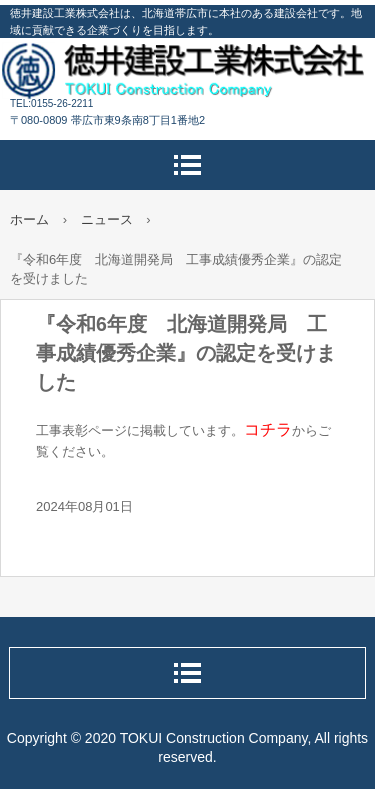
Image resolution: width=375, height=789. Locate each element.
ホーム (29, 219)
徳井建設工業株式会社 (187, 70)
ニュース (107, 219)
